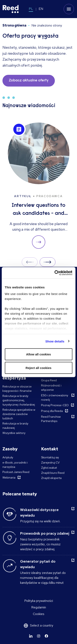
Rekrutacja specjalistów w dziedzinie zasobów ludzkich (19, 414)
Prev (30, 262)
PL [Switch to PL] (31, 9)
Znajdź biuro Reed (53, 473)
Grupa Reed (49, 380)
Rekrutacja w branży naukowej (15, 426)
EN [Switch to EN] (41, 9)
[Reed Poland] (11, 9)
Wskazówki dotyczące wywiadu (39, 512)
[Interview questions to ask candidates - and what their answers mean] (38, 186)
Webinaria (9, 478)
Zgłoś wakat (49, 468)
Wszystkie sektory (14, 433)
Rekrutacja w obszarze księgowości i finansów (17, 389)
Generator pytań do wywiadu (38, 564)
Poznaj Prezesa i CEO (55, 405)
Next (48, 262)
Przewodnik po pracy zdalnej (45, 533)
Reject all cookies (39, 368)
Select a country (42, 625)
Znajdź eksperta (51, 478)
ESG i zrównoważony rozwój (55, 397)
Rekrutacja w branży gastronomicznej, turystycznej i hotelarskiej (19, 400)
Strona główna (14, 25)
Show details (55, 341)
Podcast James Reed (16, 472)
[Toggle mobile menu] (69, 9)
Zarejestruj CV (50, 462)
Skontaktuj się (50, 457)
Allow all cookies (38, 354)
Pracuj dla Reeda (52, 411)
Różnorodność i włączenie (51, 388)
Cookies (39, 614)
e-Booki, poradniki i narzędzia (15, 465)
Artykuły (8, 457)
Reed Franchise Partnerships (51, 419)
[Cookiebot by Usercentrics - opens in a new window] (55, 273)
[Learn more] (31, 636)
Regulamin (39, 607)
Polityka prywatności (39, 601)
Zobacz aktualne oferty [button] (29, 81)
